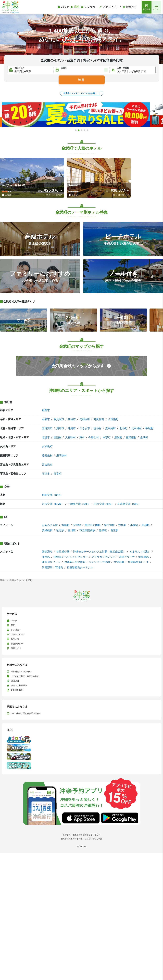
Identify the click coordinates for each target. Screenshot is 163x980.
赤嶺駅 (146, 525)
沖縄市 (72, 428)
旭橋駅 (65, 525)
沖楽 (2, 580)
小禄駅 (134, 525)
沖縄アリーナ (127, 557)
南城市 (72, 419)
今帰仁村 (94, 437)
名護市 (46, 437)
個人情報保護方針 (69, 839)
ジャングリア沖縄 (99, 562)
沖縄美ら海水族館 (75, 562)
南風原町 (99, 419)
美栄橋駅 (47, 530)
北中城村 (136, 428)
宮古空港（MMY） (53, 504)
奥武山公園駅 (93, 525)
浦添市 (60, 428)
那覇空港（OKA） (52, 495)
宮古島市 (47, 465)
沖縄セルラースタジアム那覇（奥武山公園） (99, 552)
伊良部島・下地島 (52, 567)
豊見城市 (59, 419)
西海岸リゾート (51, 562)
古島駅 (122, 525)
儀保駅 (103, 530)
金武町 (144, 437)
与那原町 (85, 419)
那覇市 (46, 410)
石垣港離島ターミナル (80, 567)
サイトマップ (94, 835)
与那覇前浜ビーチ (138, 562)
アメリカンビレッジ (103, 557)
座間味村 (62, 456)
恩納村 (118, 437)
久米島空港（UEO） (129, 504)
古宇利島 (119, 562)
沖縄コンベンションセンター (71, 557)
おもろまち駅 (50, 525)
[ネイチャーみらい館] (32, 178)
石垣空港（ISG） (104, 504)
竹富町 (58, 474)
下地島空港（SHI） (79, 504)
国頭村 (58, 437)
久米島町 (47, 446)
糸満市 (46, 419)
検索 (82, 80)
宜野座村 (131, 437)
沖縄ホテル (15, 580)
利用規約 (83, 835)
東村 (82, 437)
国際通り (47, 552)
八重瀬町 (113, 419)
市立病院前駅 (87, 530)
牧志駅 (60, 530)
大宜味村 (70, 437)
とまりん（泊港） (140, 552)
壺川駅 (72, 530)
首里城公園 (63, 552)
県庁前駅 (109, 525)
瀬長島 (46, 557)
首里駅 (114, 530)
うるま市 (85, 428)
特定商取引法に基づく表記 (90, 839)
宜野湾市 (47, 428)
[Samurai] (99, 178)
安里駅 (77, 525)
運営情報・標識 (70, 835)
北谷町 (124, 428)
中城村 (149, 428)
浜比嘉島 (144, 557)
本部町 (107, 437)
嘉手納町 (111, 428)
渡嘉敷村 (47, 456)
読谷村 (98, 428)
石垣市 (46, 474)
